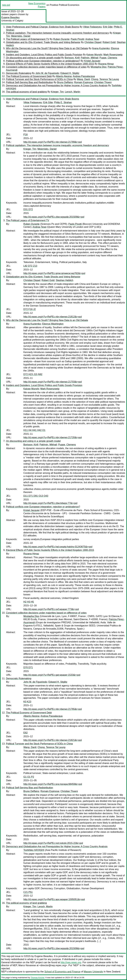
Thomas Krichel (37, 978)
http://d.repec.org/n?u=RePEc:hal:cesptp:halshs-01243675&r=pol (58, 547)
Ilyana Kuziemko (101, 48)
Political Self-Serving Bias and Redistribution (30, 82)
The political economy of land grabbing (26, 92)
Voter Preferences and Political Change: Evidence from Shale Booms (42, 27)
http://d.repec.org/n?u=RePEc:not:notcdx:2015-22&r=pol (53, 843)
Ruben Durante (61, 39)
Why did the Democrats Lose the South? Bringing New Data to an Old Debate (47, 48)
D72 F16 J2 (30, 309)
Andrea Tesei (92, 39)
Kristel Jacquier (92, 61)
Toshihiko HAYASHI (34, 850)
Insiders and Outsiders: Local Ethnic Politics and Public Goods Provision (44, 55)
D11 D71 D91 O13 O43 (36, 496)
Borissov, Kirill (72, 58)
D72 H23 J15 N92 (33, 374)
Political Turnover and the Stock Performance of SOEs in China (39, 79)
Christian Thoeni (103, 82)
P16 (25, 135)
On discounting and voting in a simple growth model (33, 58)
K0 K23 (27, 702)
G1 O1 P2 (29, 777)
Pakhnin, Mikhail (90, 58)
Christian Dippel (93, 42)
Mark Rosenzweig (113, 55)
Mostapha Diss (99, 67)
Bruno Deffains (65, 82)
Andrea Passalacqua (84, 76)
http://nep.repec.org (71, 962)
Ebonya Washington (53, 324)
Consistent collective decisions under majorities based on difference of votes (46, 67)
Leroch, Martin (73, 92)
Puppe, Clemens (108, 58)
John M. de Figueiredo (47, 73)
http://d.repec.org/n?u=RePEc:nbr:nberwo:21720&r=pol (53, 437)
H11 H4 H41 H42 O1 (34, 430)
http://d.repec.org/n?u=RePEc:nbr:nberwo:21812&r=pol (53, 317)
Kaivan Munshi (94, 55)
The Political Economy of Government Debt (29, 76)
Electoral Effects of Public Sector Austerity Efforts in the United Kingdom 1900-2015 (50, 64)
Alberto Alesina (64, 76)
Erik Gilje (108, 27)
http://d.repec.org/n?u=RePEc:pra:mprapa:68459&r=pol (53, 784)
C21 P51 (28, 892)
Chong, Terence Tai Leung (105, 79)
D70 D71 (28, 667)
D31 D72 (28, 209)
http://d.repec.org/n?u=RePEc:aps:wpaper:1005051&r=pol (54, 899)
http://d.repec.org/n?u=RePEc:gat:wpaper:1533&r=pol (52, 675)
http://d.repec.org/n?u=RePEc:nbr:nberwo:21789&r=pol (53, 142)
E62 (25, 733)
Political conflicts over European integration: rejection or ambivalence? (43, 61)
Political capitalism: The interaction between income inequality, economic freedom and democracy (57, 33)
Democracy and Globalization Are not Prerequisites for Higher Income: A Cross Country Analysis (57, 86)
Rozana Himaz (106, 64)
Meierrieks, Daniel (21, 36)
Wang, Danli (83, 79)
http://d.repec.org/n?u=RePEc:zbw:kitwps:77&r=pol (50, 503)
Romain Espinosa (84, 82)
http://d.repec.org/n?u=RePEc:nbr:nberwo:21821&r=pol (53, 740)
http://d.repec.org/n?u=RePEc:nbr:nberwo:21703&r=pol (53, 382)
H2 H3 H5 (29, 602)
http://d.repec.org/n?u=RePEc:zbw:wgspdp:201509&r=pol (54, 217)
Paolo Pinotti (78, 39)
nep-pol (6, 5)
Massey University (93, 972)
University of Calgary (12, 21)
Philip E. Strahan (63, 102)
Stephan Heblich (64, 280)
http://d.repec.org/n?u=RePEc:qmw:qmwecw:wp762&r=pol (54, 273)
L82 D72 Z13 (30, 266)
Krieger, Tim (57, 92)
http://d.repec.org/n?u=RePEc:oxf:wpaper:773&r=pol (51, 609)
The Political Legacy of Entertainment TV (28, 39)
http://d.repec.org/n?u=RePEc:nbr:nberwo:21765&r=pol (53, 709)
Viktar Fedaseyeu (92, 27)
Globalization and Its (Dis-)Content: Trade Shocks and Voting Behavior (43, 42)
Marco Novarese (27, 965)
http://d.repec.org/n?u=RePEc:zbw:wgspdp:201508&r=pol (54, 948)
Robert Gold (109, 42)
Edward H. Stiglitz (70, 73)
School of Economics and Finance (62, 972)
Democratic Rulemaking (19, 73)
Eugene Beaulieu (10, 17)
